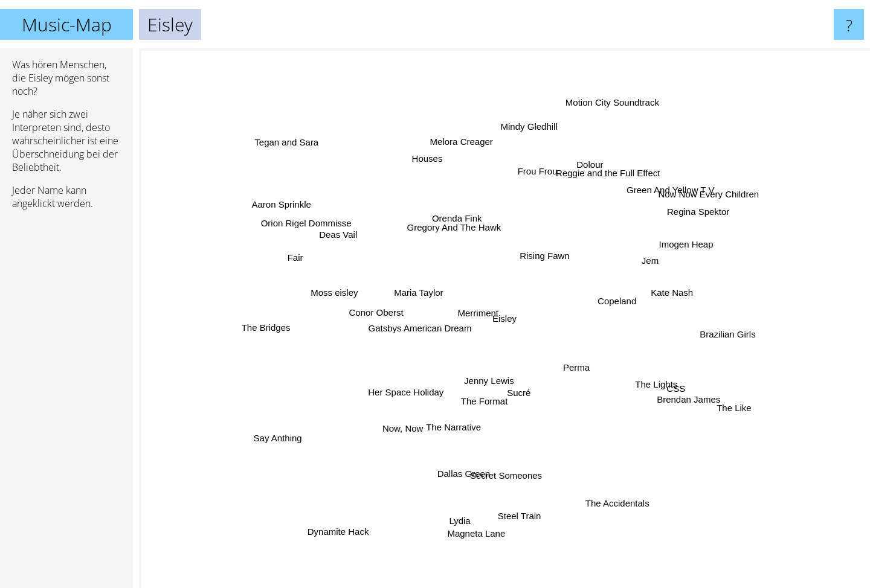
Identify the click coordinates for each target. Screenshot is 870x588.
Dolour (587, 172)
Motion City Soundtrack (618, 97)
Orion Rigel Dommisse (326, 235)
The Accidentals (607, 483)
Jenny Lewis (501, 398)
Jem (634, 267)
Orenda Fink (461, 223)
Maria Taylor (421, 297)
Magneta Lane (478, 527)
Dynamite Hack (346, 524)
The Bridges (288, 326)
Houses (436, 176)
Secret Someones (507, 469)
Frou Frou (529, 183)
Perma (588, 365)
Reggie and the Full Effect (598, 185)
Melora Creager (469, 159)
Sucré (525, 398)
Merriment (485, 306)
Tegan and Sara (278, 133)
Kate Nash (665, 299)
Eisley (504, 318)
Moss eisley (346, 299)
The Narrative (457, 416)
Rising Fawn (554, 250)
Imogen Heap (674, 254)
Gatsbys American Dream (414, 331)
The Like (709, 395)
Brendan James (672, 393)
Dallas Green (462, 463)
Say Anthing (292, 427)
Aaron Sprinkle (288, 206)
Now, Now (398, 432)
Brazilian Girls (717, 329)
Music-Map (67, 24)
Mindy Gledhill (526, 147)
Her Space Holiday (398, 396)
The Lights (643, 376)
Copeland (615, 297)
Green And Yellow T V (670, 196)
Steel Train (516, 507)
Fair (297, 259)
